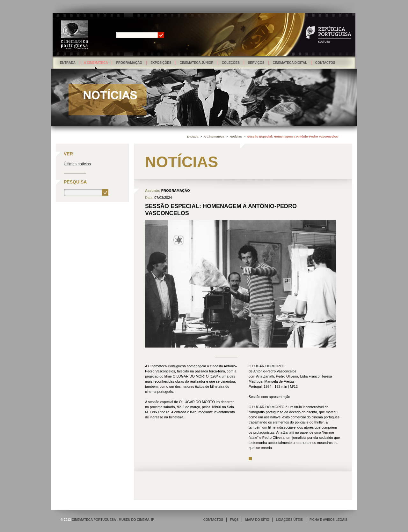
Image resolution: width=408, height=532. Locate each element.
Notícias (236, 136)
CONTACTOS (213, 520)
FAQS (234, 520)
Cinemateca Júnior (197, 63)
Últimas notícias (77, 164)
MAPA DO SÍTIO (257, 520)
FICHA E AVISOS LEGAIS (328, 520)
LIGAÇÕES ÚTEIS (289, 520)
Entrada (68, 63)
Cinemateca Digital (290, 63)
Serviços (256, 63)
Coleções (231, 63)
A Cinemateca (96, 63)
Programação (129, 63)
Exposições (161, 63)
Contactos (325, 63)
